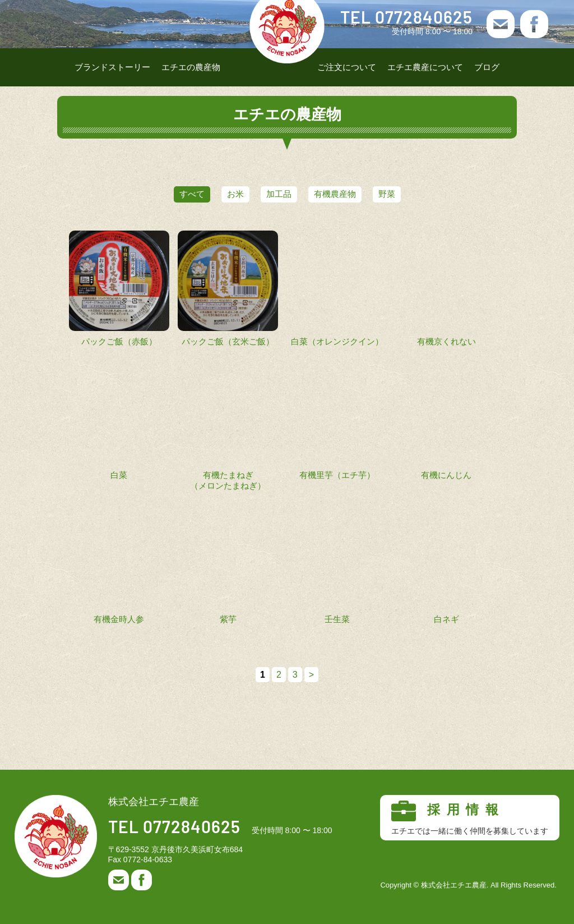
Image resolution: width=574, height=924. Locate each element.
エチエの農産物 (191, 67)
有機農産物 (346, 194)
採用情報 (470, 818)
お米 (224, 194)
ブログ (487, 67)
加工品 (279, 194)
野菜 (409, 194)
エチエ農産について (425, 67)
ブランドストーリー (112, 67)
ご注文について (347, 67)
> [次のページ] (311, 675)
